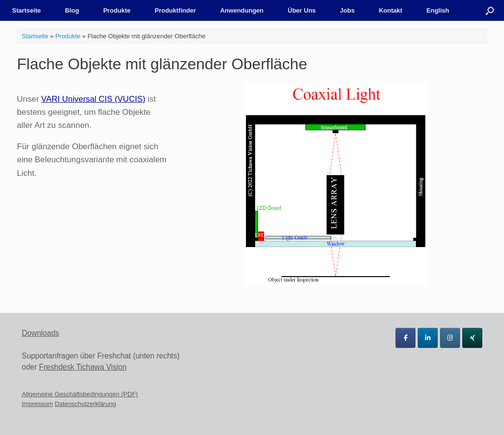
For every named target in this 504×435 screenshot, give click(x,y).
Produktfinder (175, 10)
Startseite (26, 10)
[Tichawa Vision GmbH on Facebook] (405, 338)
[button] (490, 10)
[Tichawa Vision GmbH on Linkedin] (428, 338)
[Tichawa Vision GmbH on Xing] (472, 338)
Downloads (40, 333)
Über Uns (302, 10)
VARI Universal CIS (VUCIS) (93, 99)
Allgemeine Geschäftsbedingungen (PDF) (80, 394)
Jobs (347, 10)
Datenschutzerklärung (85, 404)
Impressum (37, 404)
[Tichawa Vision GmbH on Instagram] (450, 338)
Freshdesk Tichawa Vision (83, 367)
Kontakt (390, 10)
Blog (72, 10)
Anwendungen (242, 10)
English (438, 10)
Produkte (117, 10)
